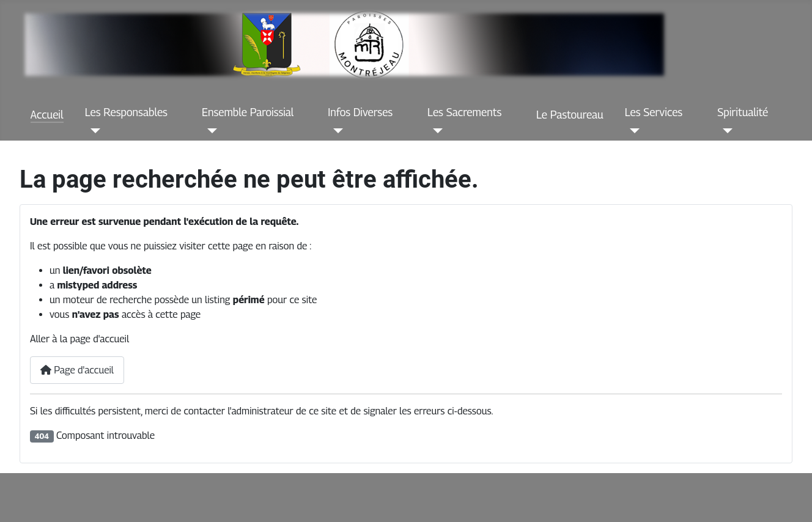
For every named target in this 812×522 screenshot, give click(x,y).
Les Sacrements (464, 112)
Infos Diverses (360, 112)
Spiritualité (743, 112)
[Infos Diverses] (335, 131)
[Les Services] (633, 131)
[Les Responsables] (93, 131)
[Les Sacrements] (435, 131)
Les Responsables (126, 112)
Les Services (654, 112)
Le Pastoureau (570, 115)
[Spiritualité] (725, 131)
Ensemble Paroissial (248, 112)
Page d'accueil (77, 370)
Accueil (47, 115)
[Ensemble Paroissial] (209, 131)
